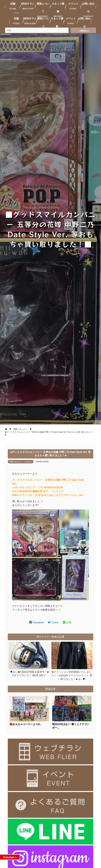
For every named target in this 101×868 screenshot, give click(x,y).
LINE (67, 622)
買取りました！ (16, 462)
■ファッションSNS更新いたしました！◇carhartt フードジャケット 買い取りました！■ (72, 675)
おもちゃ (28, 462)
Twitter (53, 622)
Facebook (37, 622)
